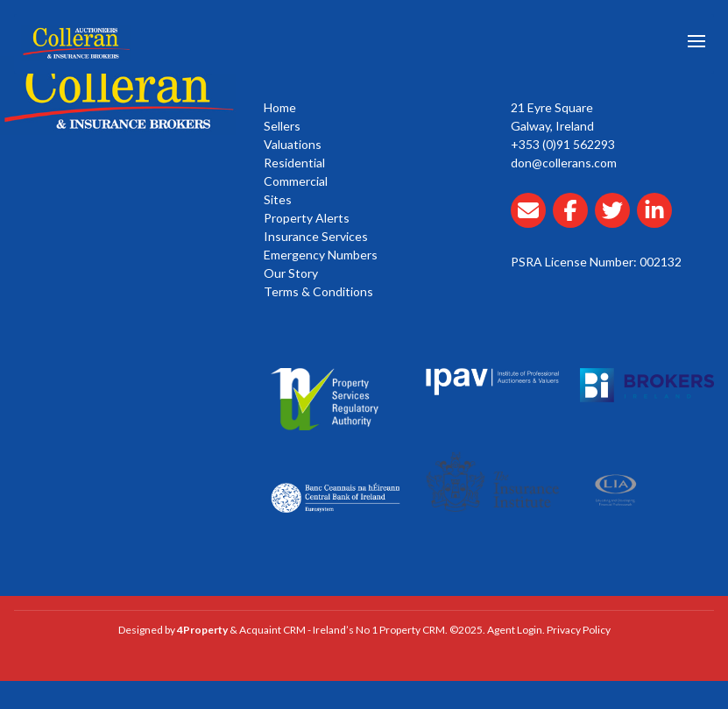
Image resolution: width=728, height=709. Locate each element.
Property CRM (412, 630)
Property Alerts (307, 218)
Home (280, 107)
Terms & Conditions (318, 291)
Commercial (296, 181)
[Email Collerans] (532, 220)
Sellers (282, 126)
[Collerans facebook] (574, 220)
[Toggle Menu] (696, 44)
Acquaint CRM (272, 630)
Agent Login (515, 630)
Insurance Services (316, 236)
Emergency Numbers (321, 255)
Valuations (293, 144)
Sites (278, 199)
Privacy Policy (579, 630)
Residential (294, 163)
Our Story (291, 273)
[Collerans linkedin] (658, 220)
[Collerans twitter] (616, 220)
